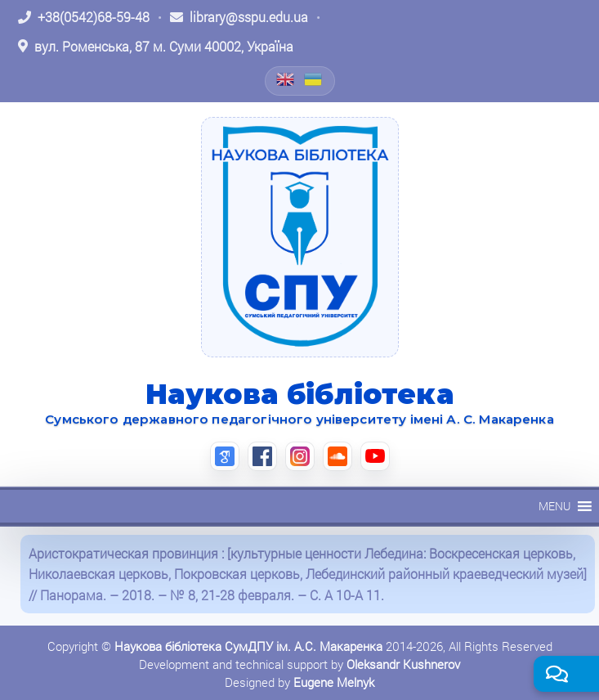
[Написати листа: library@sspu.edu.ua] (239, 17)
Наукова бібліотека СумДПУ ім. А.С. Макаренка (248, 646)
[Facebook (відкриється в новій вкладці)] (262, 456)
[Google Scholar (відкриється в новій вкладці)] (225, 456)
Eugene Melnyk (334, 682)
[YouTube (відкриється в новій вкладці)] (375, 456)
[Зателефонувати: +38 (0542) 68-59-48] (84, 17)
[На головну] (300, 237)
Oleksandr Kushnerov (403, 664)
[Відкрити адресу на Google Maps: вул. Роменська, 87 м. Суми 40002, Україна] (156, 47)
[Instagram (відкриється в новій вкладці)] (300, 456)
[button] (554, 506)
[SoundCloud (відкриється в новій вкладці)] (337, 456)
